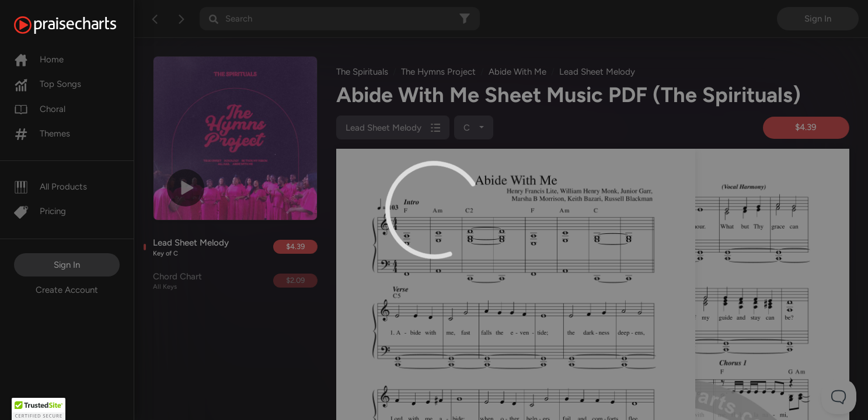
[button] (39, 409)
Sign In (67, 265)
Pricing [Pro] (40, 211)
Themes (42, 134)
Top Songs (48, 84)
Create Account (67, 290)
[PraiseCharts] (80, 25)
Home (39, 60)
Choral (40, 109)
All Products (50, 187)
